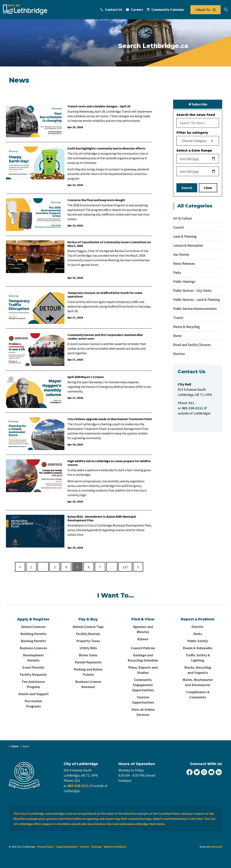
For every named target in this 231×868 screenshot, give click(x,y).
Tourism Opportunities (143, 700)
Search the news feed (196, 115)
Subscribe (198, 104)
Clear (208, 188)
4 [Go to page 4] (66, 567)
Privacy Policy (45, 847)
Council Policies (143, 648)
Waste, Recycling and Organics (198, 670)
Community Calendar (166, 10)
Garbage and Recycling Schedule (143, 658)
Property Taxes (88, 641)
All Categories (195, 206)
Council (178, 227)
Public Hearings (184, 281)
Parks (177, 272)
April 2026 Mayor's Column (86, 377)
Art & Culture (182, 218)
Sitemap (96, 847)
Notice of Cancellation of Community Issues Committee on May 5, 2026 (109, 244)
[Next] (138, 567)
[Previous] (20, 567)
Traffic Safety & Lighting (198, 658)
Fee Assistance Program (33, 684)
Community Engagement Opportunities (143, 685)
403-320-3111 (78, 786)
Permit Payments (88, 662)
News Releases (184, 263)
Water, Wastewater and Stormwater (198, 682)
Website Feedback (115, 847)
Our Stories (181, 254)
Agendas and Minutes (143, 629)
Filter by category (192, 133)
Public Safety (198, 641)
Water (177, 336)
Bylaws (143, 639)
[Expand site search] (226, 10)
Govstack (216, 847)
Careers (135, 10)
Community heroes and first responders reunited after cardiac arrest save (105, 337)
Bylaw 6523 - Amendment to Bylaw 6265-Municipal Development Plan (102, 518)
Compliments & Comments (198, 695)
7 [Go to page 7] (100, 567)
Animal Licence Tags (88, 627)
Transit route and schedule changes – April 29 (99, 106)
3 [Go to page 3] (55, 567)
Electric (198, 627)
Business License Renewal (88, 684)
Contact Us (111, 10)
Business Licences (33, 648)
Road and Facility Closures (192, 345)
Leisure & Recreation (188, 245)
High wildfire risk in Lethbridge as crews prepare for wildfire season (109, 463)
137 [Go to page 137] (125, 567)
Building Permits (33, 634)
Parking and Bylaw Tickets (88, 672)
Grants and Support (33, 694)
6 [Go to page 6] (89, 567)
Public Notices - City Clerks (192, 291)
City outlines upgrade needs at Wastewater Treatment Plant (110, 419)
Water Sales (88, 655)
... (43, 567)
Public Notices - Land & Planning (197, 300)
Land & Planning (185, 236)
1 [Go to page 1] (31, 567)
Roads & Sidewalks (198, 648)
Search (187, 188)
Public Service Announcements (195, 309)
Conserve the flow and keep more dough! (96, 200)
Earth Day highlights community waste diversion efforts (106, 148)
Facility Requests (33, 674)
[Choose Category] (198, 141)
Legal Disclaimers (67, 847)
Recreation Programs (33, 704)
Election (179, 354)
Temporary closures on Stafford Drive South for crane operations (105, 295)
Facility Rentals (88, 634)
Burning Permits (33, 641)
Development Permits (33, 658)
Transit (178, 318)
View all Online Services (143, 712)
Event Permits (33, 667)
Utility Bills (88, 648)
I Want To (206, 10)
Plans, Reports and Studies (143, 670)
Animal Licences (33, 627)
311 (77, 781)
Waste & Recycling (186, 327)
